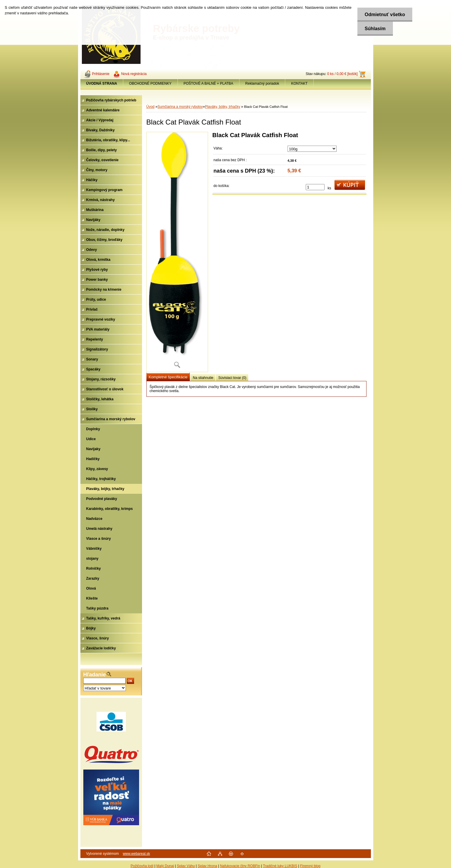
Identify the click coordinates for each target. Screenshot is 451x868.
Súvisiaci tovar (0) (232, 378)
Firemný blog (310, 866)
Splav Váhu (186, 866)
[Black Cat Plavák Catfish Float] (177, 252)
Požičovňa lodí (142, 866)
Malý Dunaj (165, 866)
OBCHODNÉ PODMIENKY (150, 84)
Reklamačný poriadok (262, 84)
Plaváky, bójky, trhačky (222, 107)
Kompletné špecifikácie (168, 377)
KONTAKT (299, 84)
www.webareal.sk (136, 854)
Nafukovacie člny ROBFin (240, 866)
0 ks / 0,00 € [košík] (342, 74)
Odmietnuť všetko (385, 15)
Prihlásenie (101, 74)
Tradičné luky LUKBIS (280, 866)
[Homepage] (102, 84)
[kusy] (315, 187)
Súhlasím (375, 29)
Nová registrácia (134, 74)
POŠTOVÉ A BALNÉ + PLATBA (208, 84)
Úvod (151, 107)
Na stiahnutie (203, 378)
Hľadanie (95, 675)
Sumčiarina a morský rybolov (180, 107)
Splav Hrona (207, 866)
